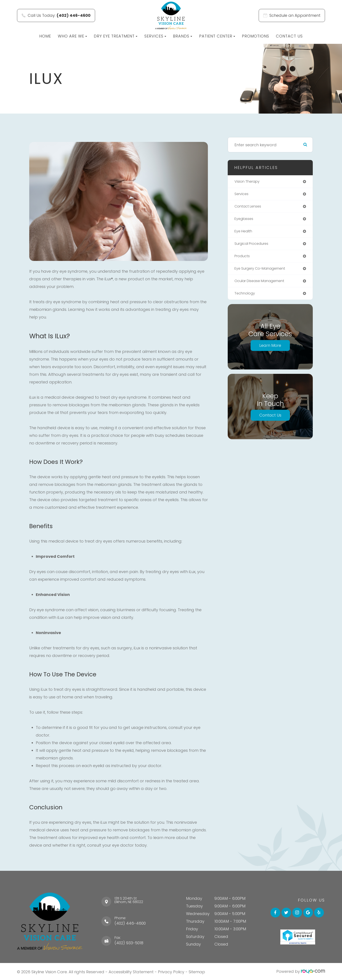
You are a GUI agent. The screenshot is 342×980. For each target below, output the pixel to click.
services (242, 195)
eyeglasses (245, 220)
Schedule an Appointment (292, 15)
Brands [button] (183, 36)
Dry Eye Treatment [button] (116, 36)
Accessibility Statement (131, 971)
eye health (245, 233)
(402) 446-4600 (130, 923)
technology (246, 297)
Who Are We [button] (72, 36)
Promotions (256, 36)
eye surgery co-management (264, 272)
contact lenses (250, 207)
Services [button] (155, 36)
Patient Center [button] (217, 36)
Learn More (270, 350)
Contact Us (289, 36)
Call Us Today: (56, 15)
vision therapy (249, 182)
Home (45, 36)
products (243, 259)
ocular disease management (263, 285)
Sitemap (197, 971)
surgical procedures (254, 246)
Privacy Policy (171, 971)
